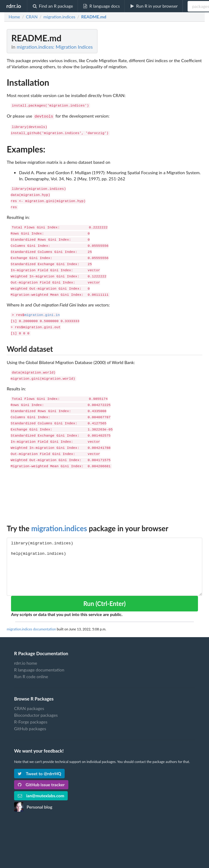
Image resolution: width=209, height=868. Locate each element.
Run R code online (31, 676)
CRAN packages (29, 708)
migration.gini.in (42, 315)
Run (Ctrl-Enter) (104, 603)
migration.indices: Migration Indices (55, 47)
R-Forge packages (31, 721)
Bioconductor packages (36, 714)
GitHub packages (30, 728)
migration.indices (59, 528)
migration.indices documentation (31, 628)
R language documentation (39, 669)
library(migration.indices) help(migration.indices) (104, 566)
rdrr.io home (26, 663)
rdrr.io (13, 6)
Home (14, 17)
